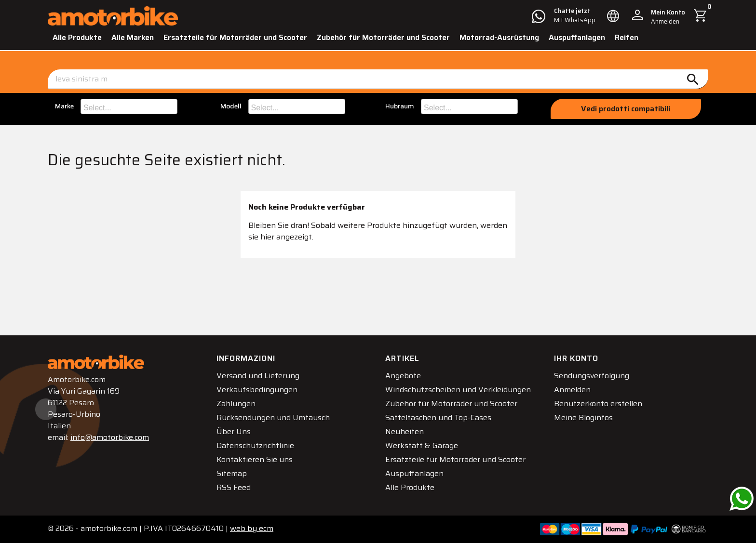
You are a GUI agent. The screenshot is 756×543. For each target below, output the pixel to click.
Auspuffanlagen (577, 37)
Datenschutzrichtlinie (255, 445)
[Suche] (378, 79)
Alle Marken (133, 37)
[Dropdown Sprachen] (613, 16)
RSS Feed (234, 487)
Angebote (403, 376)
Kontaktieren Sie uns (255, 459)
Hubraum (400, 106)
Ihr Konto (576, 358)
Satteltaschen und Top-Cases (438, 417)
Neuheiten (405, 431)
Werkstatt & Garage (422, 445)
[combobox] (129, 106)
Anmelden (572, 390)
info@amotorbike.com (110, 437)
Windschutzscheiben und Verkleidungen (458, 390)
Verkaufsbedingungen (257, 390)
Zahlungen (236, 404)
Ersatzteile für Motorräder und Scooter (235, 37)
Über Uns (234, 431)
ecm (252, 528)
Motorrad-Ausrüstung (499, 37)
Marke (64, 106)
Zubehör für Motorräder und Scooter (383, 37)
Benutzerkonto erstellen (598, 404)
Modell (231, 106)
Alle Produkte (77, 37)
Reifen (627, 37)
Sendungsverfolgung (592, 376)
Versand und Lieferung (258, 376)
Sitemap (232, 473)
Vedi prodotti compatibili (626, 109)
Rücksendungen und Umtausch (273, 417)
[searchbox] (130, 106)
